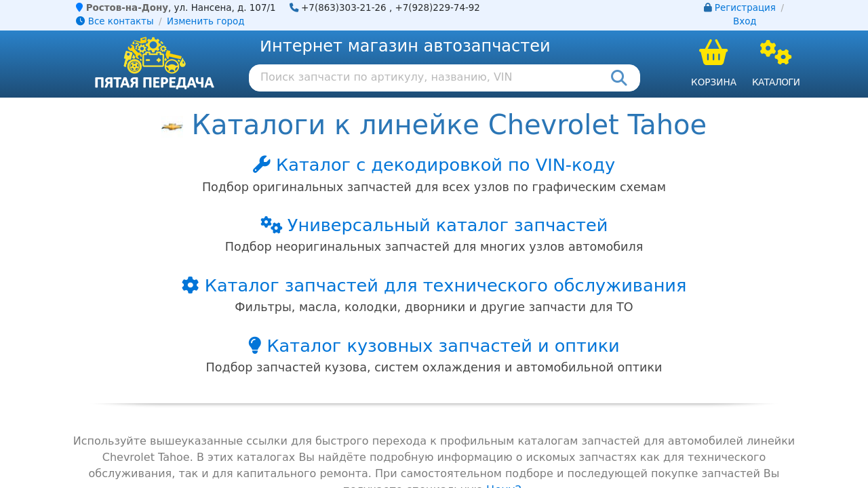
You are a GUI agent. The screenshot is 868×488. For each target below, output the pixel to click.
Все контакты (115, 21)
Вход (745, 21)
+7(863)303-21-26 (344, 8)
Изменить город (205, 21)
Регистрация (745, 8)
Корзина (714, 82)
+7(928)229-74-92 (437, 8)
